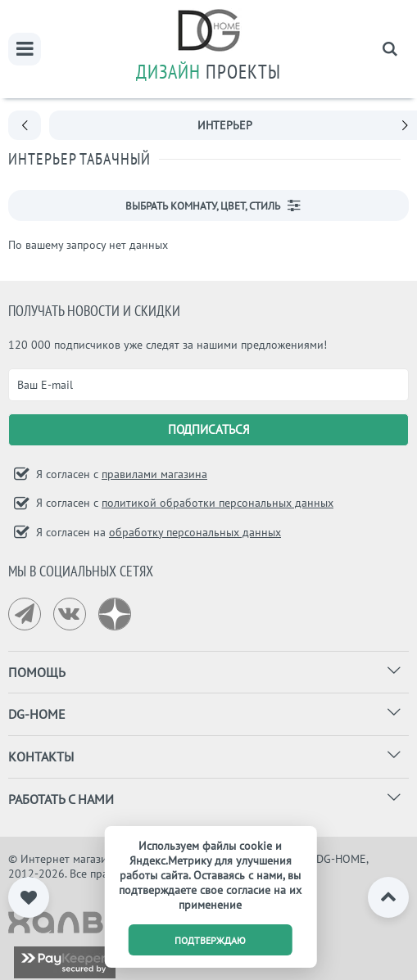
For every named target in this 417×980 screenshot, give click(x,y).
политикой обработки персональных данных (218, 503)
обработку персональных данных (195, 532)
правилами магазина (154, 474)
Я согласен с (120, 474)
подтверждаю (210, 940)
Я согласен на (157, 532)
